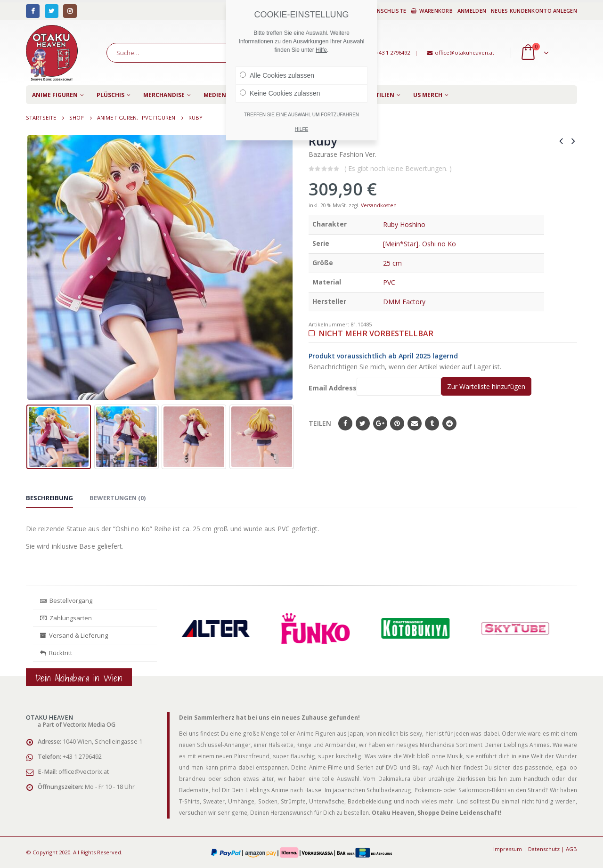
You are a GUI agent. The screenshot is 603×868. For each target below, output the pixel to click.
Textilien (379, 95)
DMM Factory (404, 302)
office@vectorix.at (84, 772)
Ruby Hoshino (404, 224)
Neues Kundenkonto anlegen (534, 11)
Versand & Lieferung (74, 635)
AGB (571, 849)
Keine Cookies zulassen (280, 93)
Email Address (375, 386)
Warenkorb (432, 11)
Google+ (380, 423)
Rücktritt (56, 653)
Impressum (508, 849)
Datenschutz (544, 849)
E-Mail (415, 423)
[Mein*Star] (401, 244)
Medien (215, 95)
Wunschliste (383, 11)
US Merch (428, 95)
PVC (389, 282)
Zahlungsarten (66, 618)
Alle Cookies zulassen (277, 75)
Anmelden (472, 11)
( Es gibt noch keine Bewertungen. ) (398, 168)
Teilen (320, 423)
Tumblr (432, 423)
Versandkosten (379, 205)
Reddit (449, 423)
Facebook (345, 423)
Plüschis (110, 95)
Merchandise (164, 95)
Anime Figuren (55, 95)
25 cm (392, 263)
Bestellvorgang (66, 600)
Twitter (363, 423)
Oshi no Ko (439, 244)
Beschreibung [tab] (49, 498)
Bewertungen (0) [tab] (118, 498)
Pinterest (397, 423)
